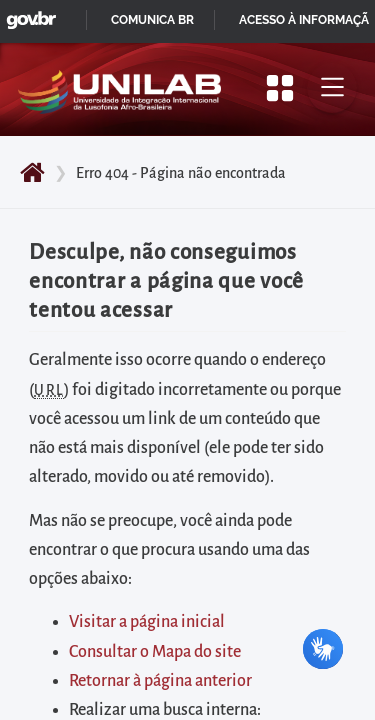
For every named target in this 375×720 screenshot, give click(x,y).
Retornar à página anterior (160, 681)
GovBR (27, 14)
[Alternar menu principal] (332, 88)
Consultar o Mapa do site (155, 652)
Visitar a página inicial (147, 622)
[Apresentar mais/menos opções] (280, 88)
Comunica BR (152, 20)
